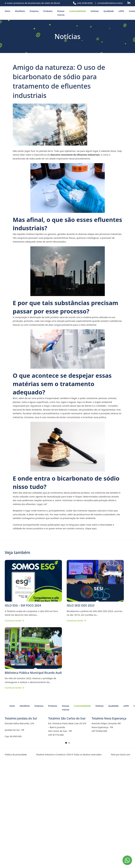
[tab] (66, 743)
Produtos (48, 11)
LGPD (121, 11)
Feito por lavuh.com (121, 755)
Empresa (34, 11)
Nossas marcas (61, 13)
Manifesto (20, 11)
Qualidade (109, 11)
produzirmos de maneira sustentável (96, 514)
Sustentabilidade (78, 11)
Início (7, 11)
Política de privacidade (16, 755)
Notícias (95, 11)
